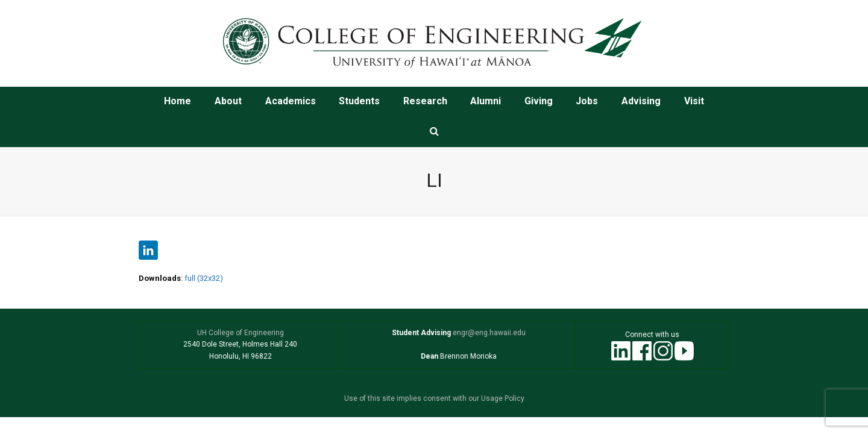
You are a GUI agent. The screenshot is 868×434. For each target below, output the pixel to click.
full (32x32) (204, 278)
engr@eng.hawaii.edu (488, 333)
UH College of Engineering (241, 333)
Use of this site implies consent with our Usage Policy (434, 398)
